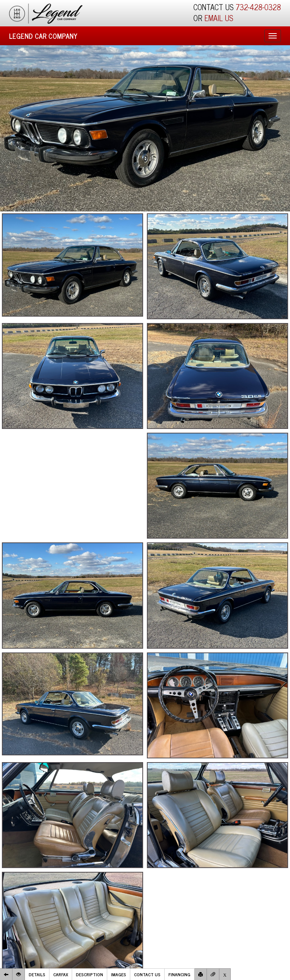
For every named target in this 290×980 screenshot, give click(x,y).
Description (89, 974)
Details (37, 974)
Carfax (61, 974)
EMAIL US (219, 18)
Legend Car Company (43, 36)
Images (119, 974)
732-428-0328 (258, 7)
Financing (179, 974)
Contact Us (147, 974)
